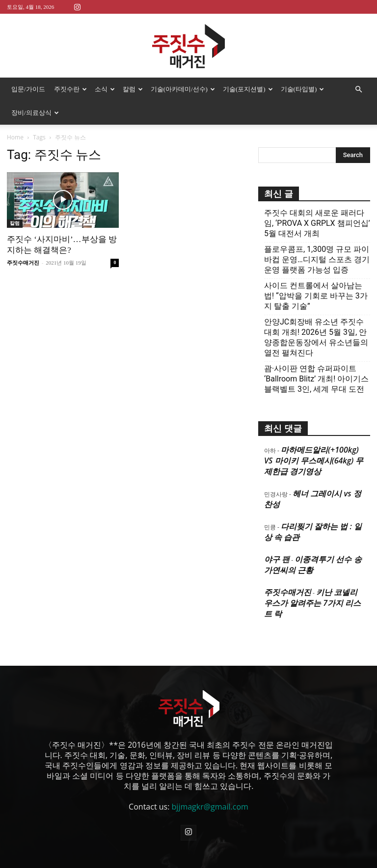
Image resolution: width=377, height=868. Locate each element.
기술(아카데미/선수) (183, 89)
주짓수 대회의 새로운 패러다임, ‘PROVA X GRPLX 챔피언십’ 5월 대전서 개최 (317, 223)
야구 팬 (277, 559)
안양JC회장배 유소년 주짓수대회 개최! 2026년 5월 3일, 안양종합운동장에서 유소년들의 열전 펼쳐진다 (316, 337)
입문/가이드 (28, 89)
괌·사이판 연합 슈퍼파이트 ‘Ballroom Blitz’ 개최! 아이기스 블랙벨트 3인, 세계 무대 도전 (316, 379)
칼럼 (133, 89)
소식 (105, 89)
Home (15, 137)
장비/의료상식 (35, 113)
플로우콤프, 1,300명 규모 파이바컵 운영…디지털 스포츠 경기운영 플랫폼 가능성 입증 (317, 259)
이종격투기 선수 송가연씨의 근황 (313, 565)
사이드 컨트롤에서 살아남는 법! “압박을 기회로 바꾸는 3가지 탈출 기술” (316, 296)
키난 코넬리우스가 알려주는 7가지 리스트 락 (312, 603)
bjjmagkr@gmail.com (210, 807)
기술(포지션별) (248, 89)
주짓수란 (70, 89)
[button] (358, 89)
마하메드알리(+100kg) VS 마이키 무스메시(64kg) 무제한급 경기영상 (314, 461)
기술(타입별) (303, 89)
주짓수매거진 (23, 263)
